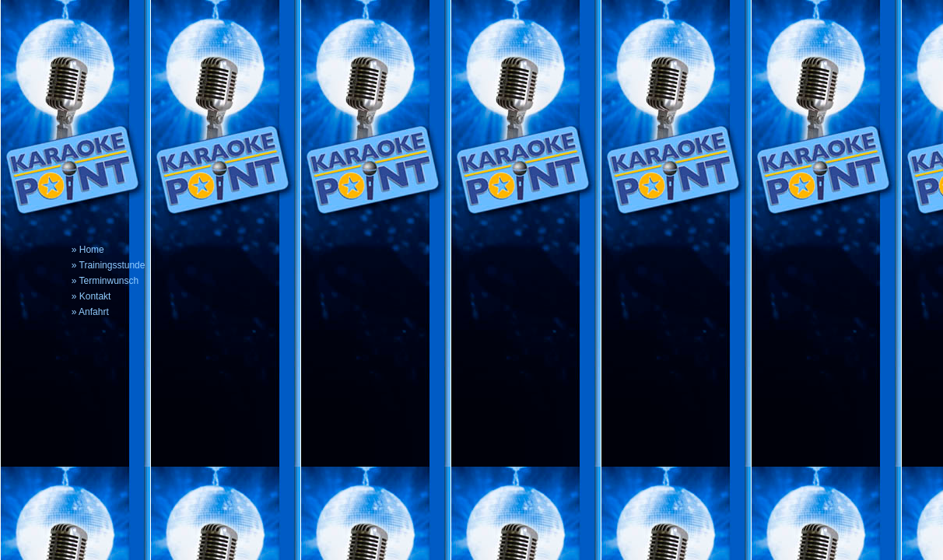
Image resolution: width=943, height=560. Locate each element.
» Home (88, 250)
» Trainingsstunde (109, 265)
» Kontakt (91, 296)
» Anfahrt (90, 312)
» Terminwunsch (105, 281)
